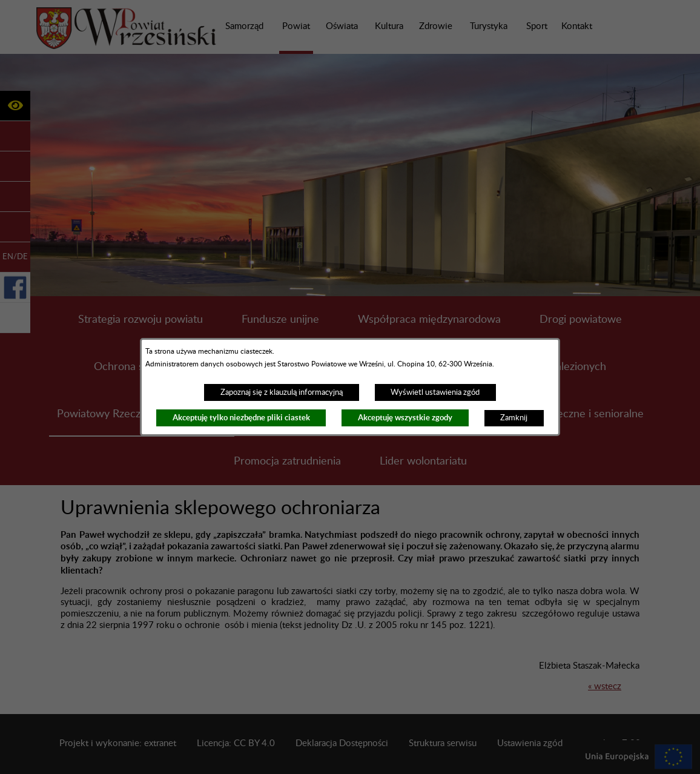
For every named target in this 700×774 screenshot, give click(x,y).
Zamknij (514, 418)
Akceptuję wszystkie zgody (405, 418)
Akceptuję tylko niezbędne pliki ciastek (241, 418)
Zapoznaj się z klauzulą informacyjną (282, 392)
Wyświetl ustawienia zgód (435, 392)
